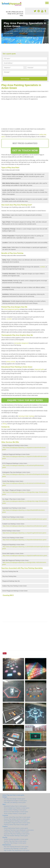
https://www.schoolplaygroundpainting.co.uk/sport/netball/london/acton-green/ (25, 519)
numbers (43, 267)
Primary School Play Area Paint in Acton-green (17, 817)
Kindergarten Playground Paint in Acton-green (17, 823)
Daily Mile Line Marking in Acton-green (15, 802)
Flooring (5, 837)
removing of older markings (26, 416)
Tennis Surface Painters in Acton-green (15, 814)
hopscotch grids (39, 369)
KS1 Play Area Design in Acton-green (15, 799)
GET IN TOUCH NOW (25, 150)
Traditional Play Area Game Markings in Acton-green (19, 830)
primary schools (11, 362)
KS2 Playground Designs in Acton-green (15, 801)
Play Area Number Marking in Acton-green (16, 836)
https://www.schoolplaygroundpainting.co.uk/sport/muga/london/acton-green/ (24, 533)
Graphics (5, 826)
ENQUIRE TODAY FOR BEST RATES (25, 400)
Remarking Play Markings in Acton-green (16, 848)
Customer (5, 815)
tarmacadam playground (21, 343)
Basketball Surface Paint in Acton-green (15, 806)
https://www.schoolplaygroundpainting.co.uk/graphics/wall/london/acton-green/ (25, 556)
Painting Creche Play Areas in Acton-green (16, 825)
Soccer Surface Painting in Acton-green (15, 810)
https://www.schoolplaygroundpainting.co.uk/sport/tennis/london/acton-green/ (25, 540)
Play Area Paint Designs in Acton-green (15, 843)
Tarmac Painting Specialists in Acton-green (16, 839)
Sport (4, 804)
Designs (5, 797)
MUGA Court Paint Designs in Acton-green (16, 812)
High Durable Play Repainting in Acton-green (17, 850)
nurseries (9, 319)
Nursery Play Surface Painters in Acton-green (17, 819)
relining (5, 424)
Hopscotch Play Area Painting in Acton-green (17, 834)
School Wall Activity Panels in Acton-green (16, 828)
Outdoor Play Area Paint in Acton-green (15, 841)
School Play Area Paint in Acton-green (13, 795)
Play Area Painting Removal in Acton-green (16, 847)
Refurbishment (7, 845)
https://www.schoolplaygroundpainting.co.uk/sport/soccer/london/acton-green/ (25, 526)
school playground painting (12, 309)
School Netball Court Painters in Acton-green (17, 808)
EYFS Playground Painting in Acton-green (16, 821)
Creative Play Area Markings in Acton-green (16, 832)
